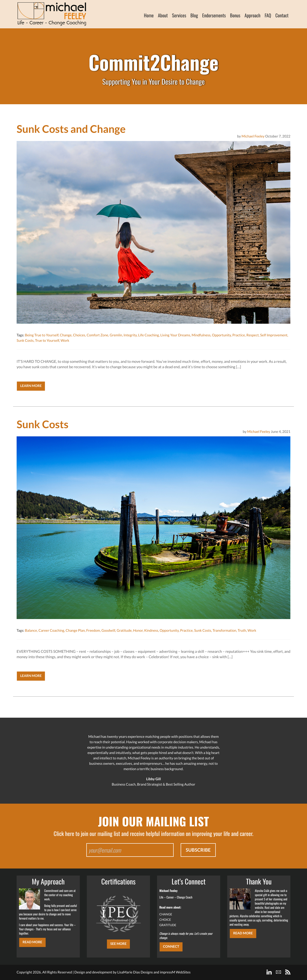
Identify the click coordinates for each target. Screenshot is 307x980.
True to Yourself (47, 341)
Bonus (235, 15)
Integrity (130, 335)
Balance (31, 631)
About (163, 15)
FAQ (268, 15)
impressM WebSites (175, 972)
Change (66, 335)
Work (65, 341)
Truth (242, 631)
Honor (138, 631)
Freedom (93, 631)
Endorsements (214, 15)
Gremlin (116, 335)
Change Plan (75, 631)
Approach (252, 15)
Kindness (151, 631)
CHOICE (165, 920)
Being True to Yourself (42, 335)
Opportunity (221, 335)
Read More (32, 942)
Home (149, 15)
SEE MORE (118, 944)
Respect (253, 335)
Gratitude (124, 631)
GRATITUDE (168, 925)
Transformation (224, 631)
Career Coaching (51, 631)
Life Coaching (148, 335)
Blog (194, 15)
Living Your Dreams (175, 335)
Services (179, 15)
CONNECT (171, 947)
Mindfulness (201, 335)
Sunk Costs (25, 341)
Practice (239, 335)
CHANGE (166, 914)
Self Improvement (274, 335)
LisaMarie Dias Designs (135, 972)
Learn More (31, 386)
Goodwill (108, 631)
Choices (79, 335)
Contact (282, 15)
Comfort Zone (97, 335)
